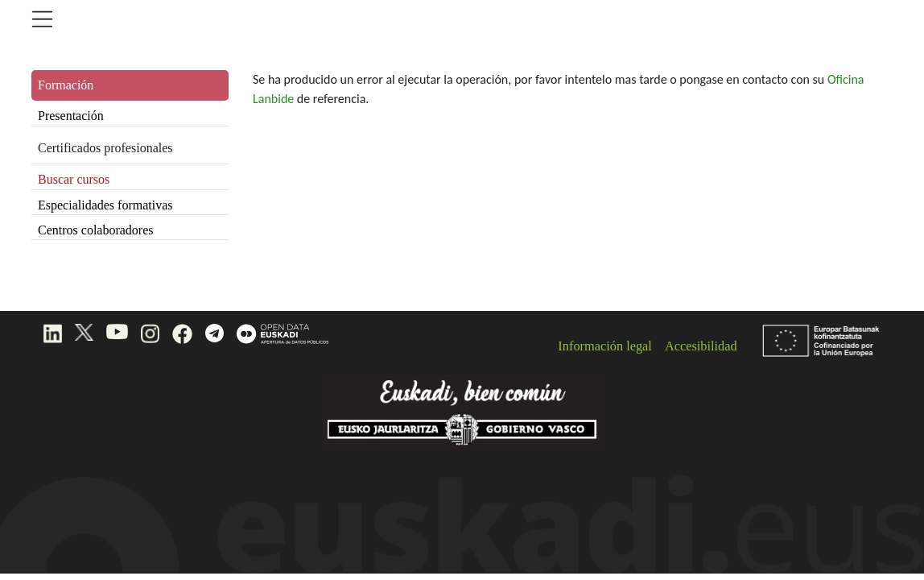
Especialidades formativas (105, 205)
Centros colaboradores (96, 230)
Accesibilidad (701, 346)
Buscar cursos (74, 179)
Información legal (605, 346)
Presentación (71, 116)
